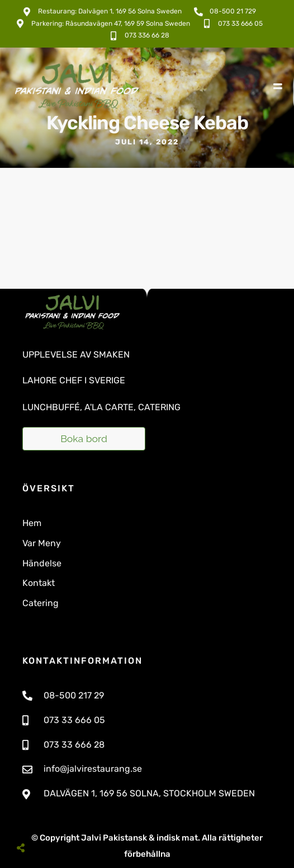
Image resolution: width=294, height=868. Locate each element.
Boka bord (84, 438)
